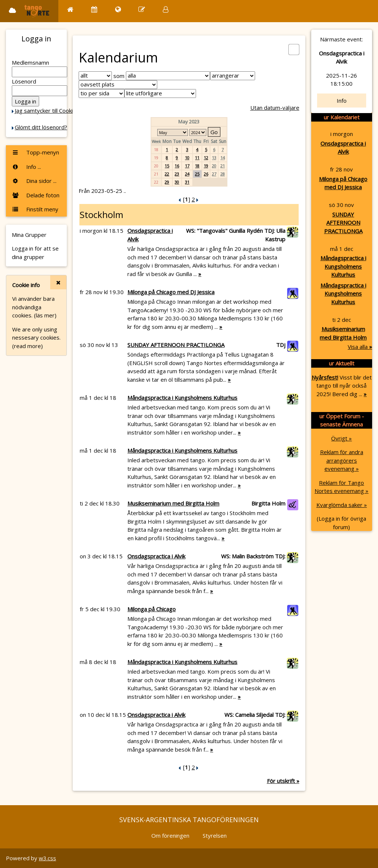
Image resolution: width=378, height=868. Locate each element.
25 (197, 174)
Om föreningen (170, 835)
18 (197, 166)
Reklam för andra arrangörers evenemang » (342, 460)
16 (177, 166)
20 (214, 166)
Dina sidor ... (34, 181)
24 (187, 174)
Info (342, 101)
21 (223, 166)
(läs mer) (45, 315)
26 (206, 174)
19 (206, 166)
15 (167, 166)
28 (223, 174)
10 (187, 158)
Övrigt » (341, 438)
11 (197, 158)
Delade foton (36, 195)
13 (214, 158)
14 (223, 158)
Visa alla (360, 347)
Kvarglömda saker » (342, 505)
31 (187, 182)
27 (214, 174)
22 (167, 174)
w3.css (47, 858)
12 (206, 158)
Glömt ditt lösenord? (41, 127)
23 (177, 174)
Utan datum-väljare (275, 108)
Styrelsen (215, 835)
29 (167, 182)
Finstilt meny (35, 209)
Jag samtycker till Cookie (45, 110)
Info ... (26, 167)
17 (187, 166)
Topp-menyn (35, 152)
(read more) (28, 346)
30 (177, 182)
